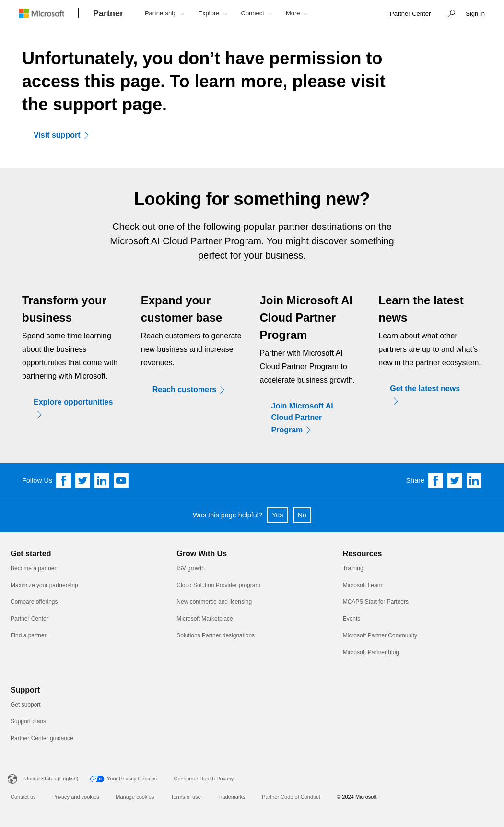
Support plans (28, 721)
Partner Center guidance (42, 738)
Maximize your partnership (44, 585)
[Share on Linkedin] (474, 480)
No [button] (302, 515)
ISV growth (191, 568)
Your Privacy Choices (132, 779)
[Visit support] (65, 135)
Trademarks (231, 797)
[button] (449, 14)
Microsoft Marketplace (205, 619)
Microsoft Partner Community (380, 635)
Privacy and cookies (76, 797)
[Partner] (108, 14)
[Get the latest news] (430, 395)
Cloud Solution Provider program (218, 585)
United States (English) (52, 779)
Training (353, 568)
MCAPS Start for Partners (376, 602)
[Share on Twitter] (455, 480)
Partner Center (29, 619)
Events (352, 619)
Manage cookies (135, 797)
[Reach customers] (192, 389)
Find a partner (29, 635)
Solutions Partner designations (216, 635)
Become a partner (33, 568)
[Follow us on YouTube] (121, 480)
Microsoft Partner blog (371, 652)
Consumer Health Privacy (204, 779)
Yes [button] (277, 515)
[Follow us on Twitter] (83, 480)
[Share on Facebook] (436, 480)
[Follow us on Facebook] (64, 480)
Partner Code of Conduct (291, 797)
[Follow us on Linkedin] (102, 480)
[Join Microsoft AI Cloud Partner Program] (312, 418)
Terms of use (186, 797)
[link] (410, 14)
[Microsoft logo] (49, 13)
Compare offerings (34, 602)
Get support (26, 705)
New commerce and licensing (214, 602)
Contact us (23, 797)
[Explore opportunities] (74, 408)
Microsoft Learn (363, 585)
